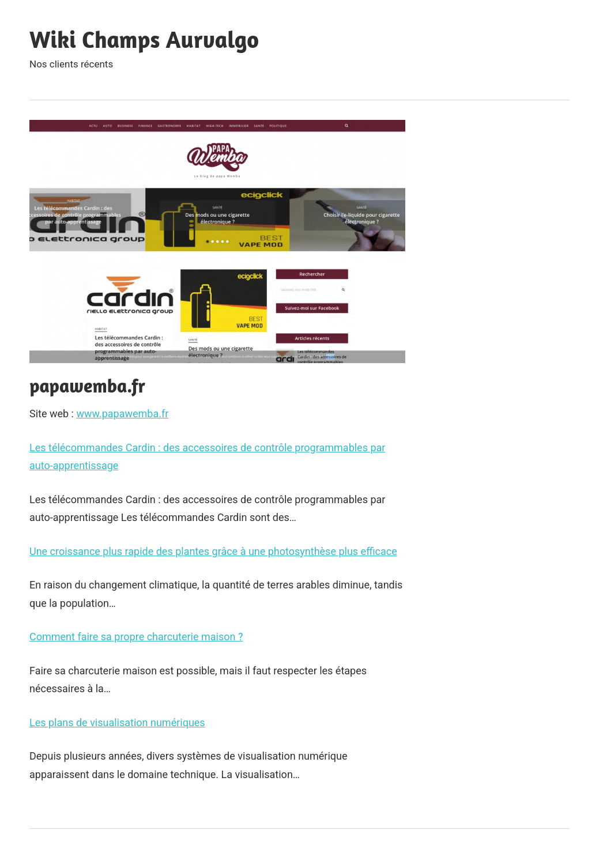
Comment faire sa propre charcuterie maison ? (136, 637)
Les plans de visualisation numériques (117, 722)
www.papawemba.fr (122, 414)
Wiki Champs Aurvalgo (144, 39)
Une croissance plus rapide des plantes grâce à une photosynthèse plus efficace (213, 551)
